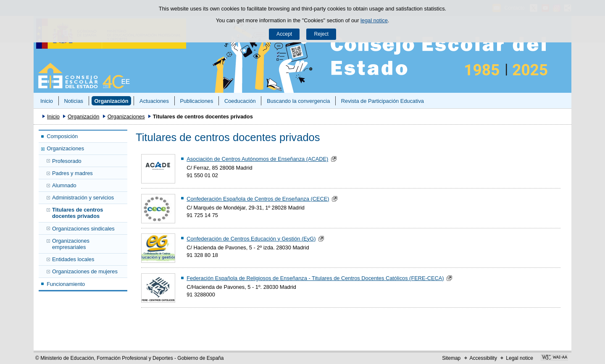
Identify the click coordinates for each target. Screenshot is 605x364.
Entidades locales (73, 259)
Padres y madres (72, 173)
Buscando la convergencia (298, 101)
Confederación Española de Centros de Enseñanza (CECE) (258, 199)
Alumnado (64, 185)
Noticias (74, 101)
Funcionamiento (66, 284)
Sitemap (451, 358)
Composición (62, 136)
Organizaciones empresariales (71, 244)
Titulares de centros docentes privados (78, 213)
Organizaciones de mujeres (85, 271)
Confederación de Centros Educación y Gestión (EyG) (251, 239)
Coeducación (240, 101)
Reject (321, 34)
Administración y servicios (83, 198)
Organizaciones (126, 117)
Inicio (47, 101)
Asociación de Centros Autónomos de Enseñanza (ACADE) (257, 159)
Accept (284, 34)
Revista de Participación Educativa (383, 101)
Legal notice (520, 358)
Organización (111, 101)
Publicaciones (196, 101)
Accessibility (483, 358)
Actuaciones (154, 101)
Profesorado (67, 161)
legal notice (374, 20)
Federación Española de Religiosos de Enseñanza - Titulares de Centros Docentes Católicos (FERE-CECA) (315, 278)
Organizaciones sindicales (83, 229)
